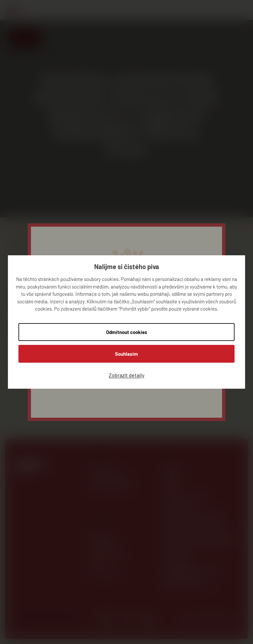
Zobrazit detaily (126, 375)
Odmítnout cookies (127, 332)
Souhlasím (126, 354)
